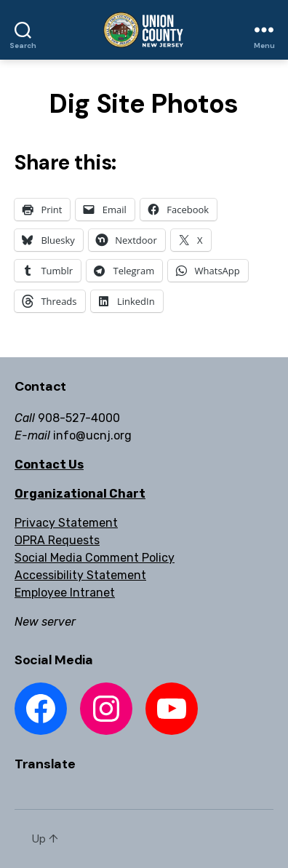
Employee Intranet (65, 593)
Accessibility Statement (80, 575)
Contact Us (49, 465)
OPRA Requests (57, 540)
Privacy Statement (66, 523)
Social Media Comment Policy (95, 558)
